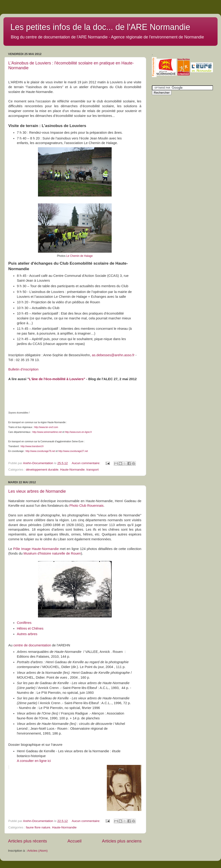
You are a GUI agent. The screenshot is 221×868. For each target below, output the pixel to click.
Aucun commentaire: (86, 463)
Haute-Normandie (72, 470)
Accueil (74, 841)
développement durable (42, 470)
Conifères (24, 623)
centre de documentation (32, 645)
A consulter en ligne (32, 761)
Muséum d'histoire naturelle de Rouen (52, 553)
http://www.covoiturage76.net (40, 451)
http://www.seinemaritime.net (47, 432)
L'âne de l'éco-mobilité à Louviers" (57, 379)
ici (49, 761)
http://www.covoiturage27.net (73, 451)
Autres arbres (27, 634)
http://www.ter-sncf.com (46, 427)
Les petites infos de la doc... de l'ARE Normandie (100, 27)
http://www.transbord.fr (32, 446)
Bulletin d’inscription (23, 369)
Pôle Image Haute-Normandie (36, 549)
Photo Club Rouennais (86, 506)
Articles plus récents (28, 841)
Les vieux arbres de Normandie (37, 491)
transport (92, 470)
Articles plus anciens (122, 841)
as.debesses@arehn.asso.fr (113, 355)
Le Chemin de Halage (80, 256)
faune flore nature (38, 827)
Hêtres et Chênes (30, 628)
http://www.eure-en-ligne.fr (78, 432)
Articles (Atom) (37, 851)
